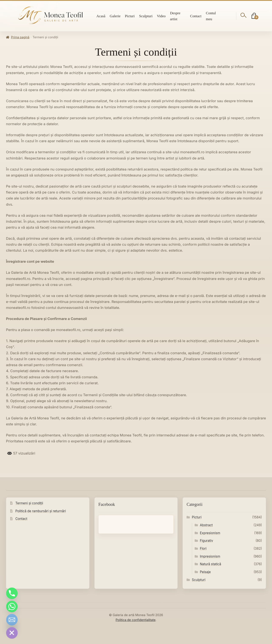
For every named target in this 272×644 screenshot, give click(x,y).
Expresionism (210, 533)
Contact (196, 16)
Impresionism (210, 556)
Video (161, 16)
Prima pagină (20, 37)
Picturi (130, 16)
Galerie (115, 16)
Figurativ (206, 541)
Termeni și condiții (29, 503)
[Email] (12, 620)
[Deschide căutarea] (244, 16)
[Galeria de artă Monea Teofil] (51, 15)
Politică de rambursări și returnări (41, 511)
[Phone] (12, 593)
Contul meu (211, 16)
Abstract (206, 525)
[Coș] (254, 16)
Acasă (101, 16)
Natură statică (210, 564)
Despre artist (175, 16)
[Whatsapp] (12, 607)
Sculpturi (146, 16)
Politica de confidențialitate (136, 620)
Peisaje (205, 572)
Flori (203, 549)
